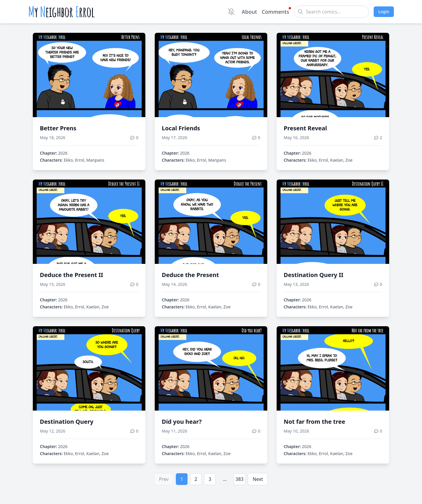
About (249, 12)
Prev (164, 479)
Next (258, 479)
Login (384, 12)
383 (240, 479)
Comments (275, 11)
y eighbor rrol (61, 12)
